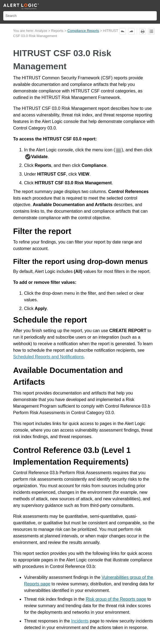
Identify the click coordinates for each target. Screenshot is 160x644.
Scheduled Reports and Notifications (48, 357)
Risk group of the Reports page (116, 599)
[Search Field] (80, 16)
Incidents (80, 621)
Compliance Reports (83, 31)
